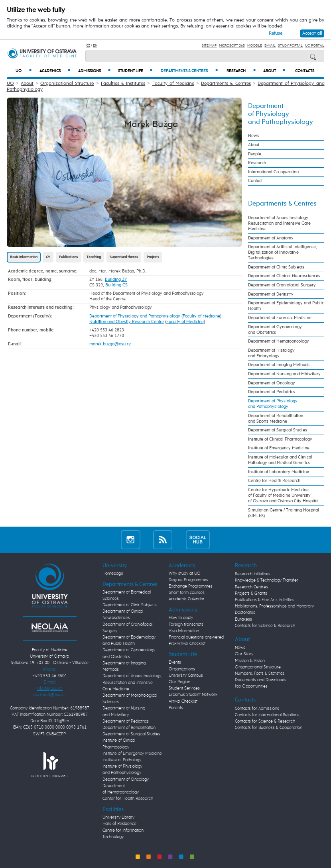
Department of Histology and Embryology (271, 353)
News (254, 136)
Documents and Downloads (261, 680)
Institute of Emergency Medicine (279, 448)
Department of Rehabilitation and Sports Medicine (276, 419)
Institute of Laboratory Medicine (279, 472)
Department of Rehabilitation (129, 728)
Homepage (113, 574)
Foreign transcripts (186, 625)
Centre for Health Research (274, 481)
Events (175, 662)
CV (48, 257)
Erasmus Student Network (193, 695)
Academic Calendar (187, 599)
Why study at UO (185, 574)
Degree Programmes (188, 580)
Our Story (244, 654)
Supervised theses (124, 257)
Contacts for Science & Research (265, 626)
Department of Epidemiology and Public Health (286, 306)
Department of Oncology (272, 383)
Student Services (184, 688)
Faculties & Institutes (123, 84)
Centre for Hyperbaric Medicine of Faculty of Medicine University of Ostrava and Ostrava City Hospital (283, 496)
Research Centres (251, 587)
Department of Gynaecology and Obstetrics (275, 330)
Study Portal (290, 46)
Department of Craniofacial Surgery (282, 285)
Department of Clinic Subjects (276, 267)
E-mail (270, 46)
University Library (118, 817)
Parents (176, 708)
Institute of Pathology (122, 760)
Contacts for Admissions (257, 709)
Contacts (305, 71)
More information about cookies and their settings (125, 26)
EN (95, 46)
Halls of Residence (119, 824)
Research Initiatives (253, 574)
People (255, 154)
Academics (55, 71)
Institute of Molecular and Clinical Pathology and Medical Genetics (280, 460)
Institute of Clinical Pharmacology (280, 439)
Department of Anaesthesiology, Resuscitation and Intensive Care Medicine (279, 223)
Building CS (116, 285)
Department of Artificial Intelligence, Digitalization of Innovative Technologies (283, 253)
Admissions (94, 71)
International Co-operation (273, 172)
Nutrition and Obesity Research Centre (127, 322)
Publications (68, 257)
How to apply (181, 618)
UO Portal (315, 46)
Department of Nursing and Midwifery (284, 374)
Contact (255, 181)
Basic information (24, 257)
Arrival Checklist (183, 701)
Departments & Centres (189, 71)
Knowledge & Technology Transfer (267, 580)
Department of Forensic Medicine (280, 318)
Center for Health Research (128, 799)
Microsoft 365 (232, 46)
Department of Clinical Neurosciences (284, 276)
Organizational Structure (67, 84)
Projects (153, 257)
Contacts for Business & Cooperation (269, 728)
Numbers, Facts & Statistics (260, 674)
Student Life (135, 71)
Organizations (182, 669)
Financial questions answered (196, 637)
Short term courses (187, 593)
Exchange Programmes (191, 586)
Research (241, 71)
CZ (88, 46)
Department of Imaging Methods (279, 365)
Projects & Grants (251, 594)
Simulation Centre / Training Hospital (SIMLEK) (284, 513)
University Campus (186, 676)
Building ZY (116, 280)
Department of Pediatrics (272, 392)
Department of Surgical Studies (278, 430)
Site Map (209, 46)
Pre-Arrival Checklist (187, 644)
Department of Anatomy (271, 238)
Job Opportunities (251, 686)
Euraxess (243, 619)
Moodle (255, 46)
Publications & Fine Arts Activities (265, 600)
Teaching (94, 257)
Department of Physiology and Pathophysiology (135, 316)
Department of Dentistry (271, 294)
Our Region (179, 682)
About (274, 71)
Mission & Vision (250, 661)
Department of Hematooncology (279, 341)
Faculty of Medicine (173, 84)
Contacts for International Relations (267, 715)
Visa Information (184, 631)
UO (24, 71)
